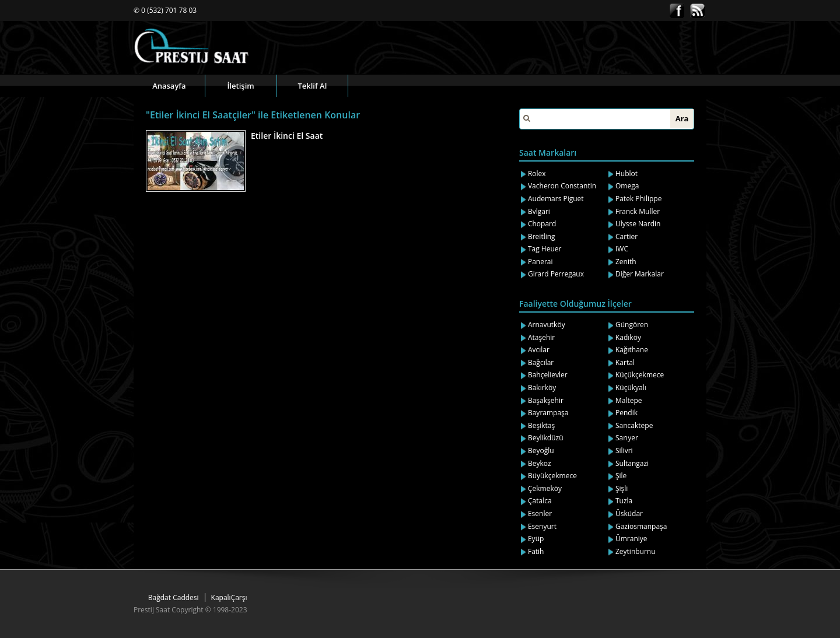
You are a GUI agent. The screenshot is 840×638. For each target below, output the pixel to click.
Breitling (542, 236)
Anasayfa (169, 86)
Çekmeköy (545, 488)
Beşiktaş (541, 425)
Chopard (542, 224)
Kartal (625, 362)
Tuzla (624, 501)
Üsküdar (629, 513)
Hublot (626, 173)
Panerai (540, 262)
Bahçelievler (548, 375)
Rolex (537, 173)
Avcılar (539, 350)
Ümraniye (631, 539)
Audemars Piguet (556, 199)
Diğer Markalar (640, 274)
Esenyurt (542, 526)
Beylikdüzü (546, 438)
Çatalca (540, 501)
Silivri (624, 451)
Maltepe (629, 400)
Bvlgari (539, 211)
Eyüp (536, 539)
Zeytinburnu (636, 551)
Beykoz (540, 463)
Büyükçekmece (552, 476)
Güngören (632, 325)
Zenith (626, 262)
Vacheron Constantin (562, 186)
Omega (627, 186)
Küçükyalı (631, 388)
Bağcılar (541, 362)
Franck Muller (638, 211)
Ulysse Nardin (638, 224)
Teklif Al (312, 86)
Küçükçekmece (640, 375)
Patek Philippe (638, 199)
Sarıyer (627, 438)
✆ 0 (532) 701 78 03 (165, 10)
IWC (622, 249)
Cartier (626, 236)
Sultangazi (632, 463)
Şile (621, 476)
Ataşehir (541, 337)
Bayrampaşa (548, 413)
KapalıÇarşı (229, 597)
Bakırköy (542, 388)
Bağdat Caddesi (174, 597)
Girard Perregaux (556, 274)
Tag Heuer (545, 249)
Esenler (540, 513)
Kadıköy (628, 337)
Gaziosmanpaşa (641, 526)
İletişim (241, 86)
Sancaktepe (634, 425)
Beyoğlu (541, 451)
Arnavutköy (547, 325)
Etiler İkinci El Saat (287, 136)
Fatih (536, 551)
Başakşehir (546, 400)
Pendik (626, 413)
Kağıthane (632, 350)
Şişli (622, 488)
